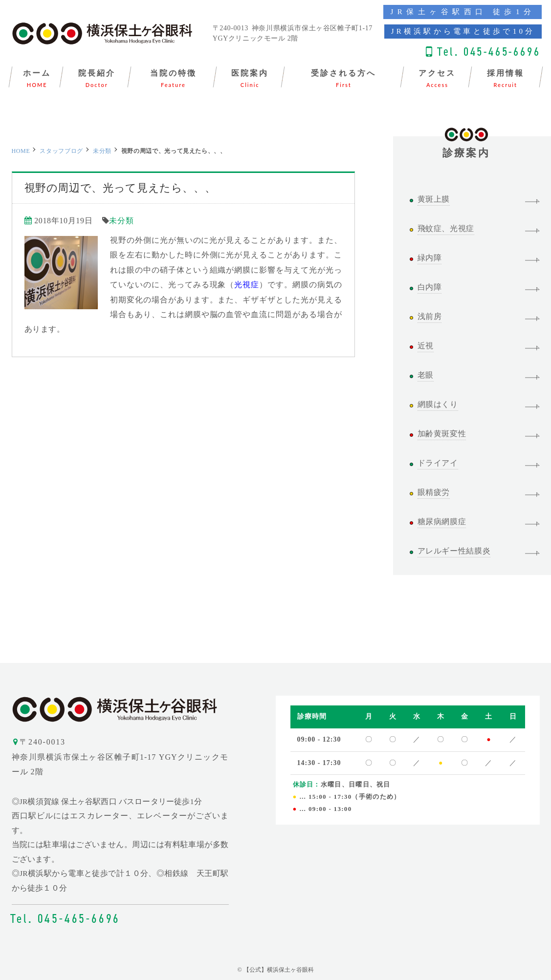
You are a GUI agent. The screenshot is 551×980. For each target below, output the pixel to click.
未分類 (102, 151)
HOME (21, 151)
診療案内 (466, 148)
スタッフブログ (61, 151)
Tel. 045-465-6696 (489, 52)
